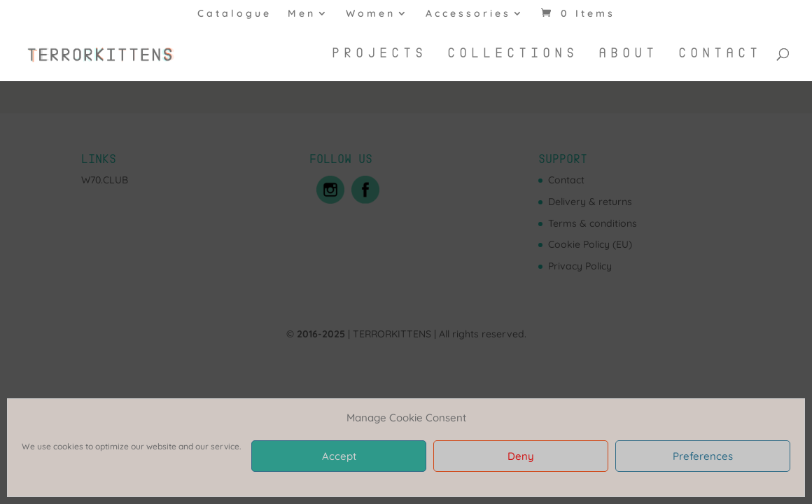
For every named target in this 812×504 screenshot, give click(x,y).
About (628, 54)
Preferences (703, 456)
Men (302, 14)
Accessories (468, 14)
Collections (513, 54)
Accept (339, 456)
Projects (379, 54)
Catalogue (234, 14)
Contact (720, 54)
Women (371, 14)
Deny (521, 456)
